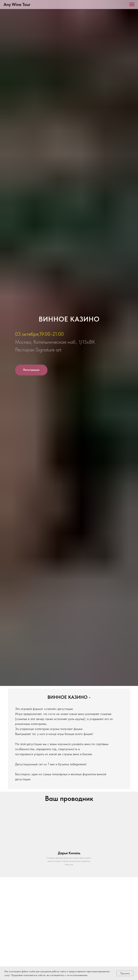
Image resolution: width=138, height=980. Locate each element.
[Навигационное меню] (132, 5)
